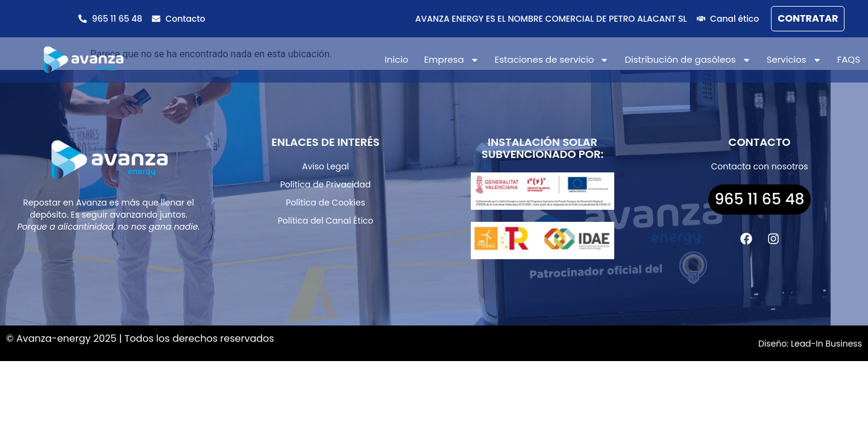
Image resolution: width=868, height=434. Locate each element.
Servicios (794, 60)
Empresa (451, 60)
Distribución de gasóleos (687, 60)
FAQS (849, 59)
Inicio (396, 59)
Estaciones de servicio (552, 60)
